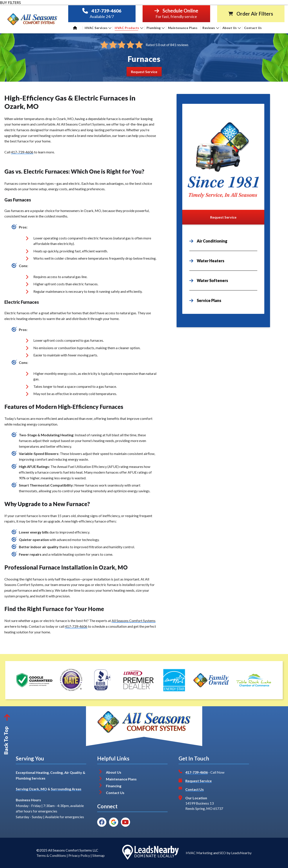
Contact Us (253, 28)
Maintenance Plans (183, 28)
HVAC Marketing (199, 853)
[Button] (144, 72)
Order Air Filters (255, 14)
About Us (232, 28)
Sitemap (98, 855)
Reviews (211, 28)
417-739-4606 (106, 11)
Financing (114, 786)
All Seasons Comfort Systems (134, 621)
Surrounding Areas (66, 789)
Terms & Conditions (51, 855)
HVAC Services (98, 28)
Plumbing (156, 28)
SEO (223, 853)
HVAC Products (129, 28)
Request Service (199, 781)
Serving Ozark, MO (31, 789)
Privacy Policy (79, 855)
